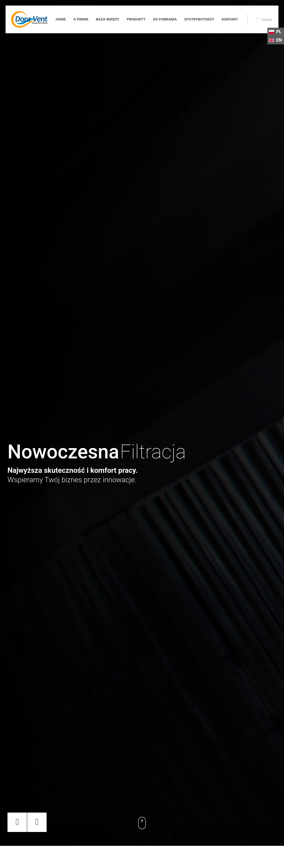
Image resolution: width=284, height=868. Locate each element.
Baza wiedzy (108, 19)
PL (275, 32)
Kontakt (230, 19)
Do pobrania (165, 19)
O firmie (81, 19)
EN (275, 40)
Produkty (136, 19)
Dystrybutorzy (199, 19)
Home (61, 19)
